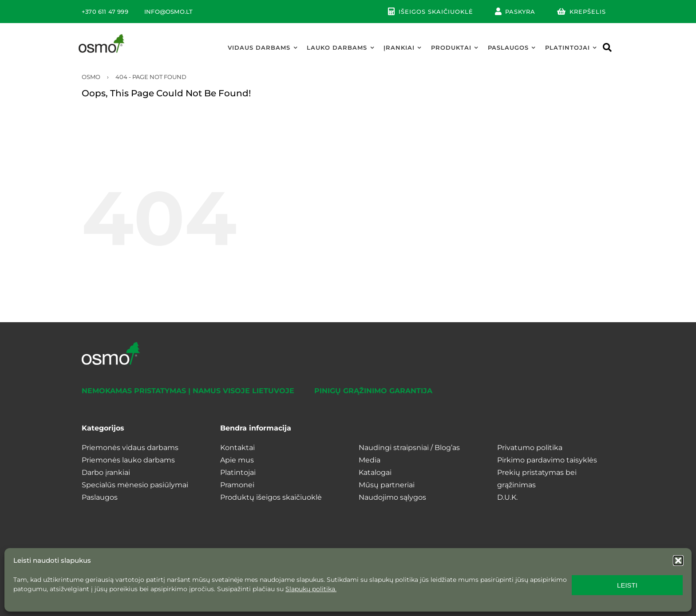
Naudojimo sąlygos (392, 497)
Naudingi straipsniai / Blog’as (409, 448)
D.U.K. (507, 497)
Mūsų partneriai (387, 485)
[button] (678, 561)
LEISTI (627, 585)
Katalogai (375, 472)
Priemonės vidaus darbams (130, 448)
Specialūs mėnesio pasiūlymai (135, 485)
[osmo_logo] (102, 36)
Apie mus (237, 460)
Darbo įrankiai (106, 472)
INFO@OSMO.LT (168, 12)
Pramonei (237, 485)
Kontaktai (237, 448)
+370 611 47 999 (105, 12)
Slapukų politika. (311, 589)
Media (370, 460)
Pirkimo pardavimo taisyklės (547, 460)
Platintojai (238, 472)
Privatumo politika (530, 448)
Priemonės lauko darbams (128, 460)
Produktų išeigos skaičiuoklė (271, 497)
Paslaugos (100, 497)
